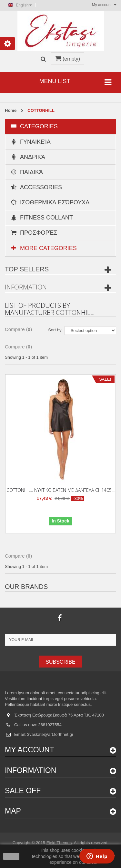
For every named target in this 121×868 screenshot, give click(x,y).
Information (26, 287)
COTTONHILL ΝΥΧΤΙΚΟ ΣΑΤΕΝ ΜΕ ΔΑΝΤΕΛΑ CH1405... (60, 490)
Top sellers (27, 269)
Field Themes (59, 843)
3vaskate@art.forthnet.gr (50, 734)
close (11, 856)
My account (30, 750)
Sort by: (55, 330)
